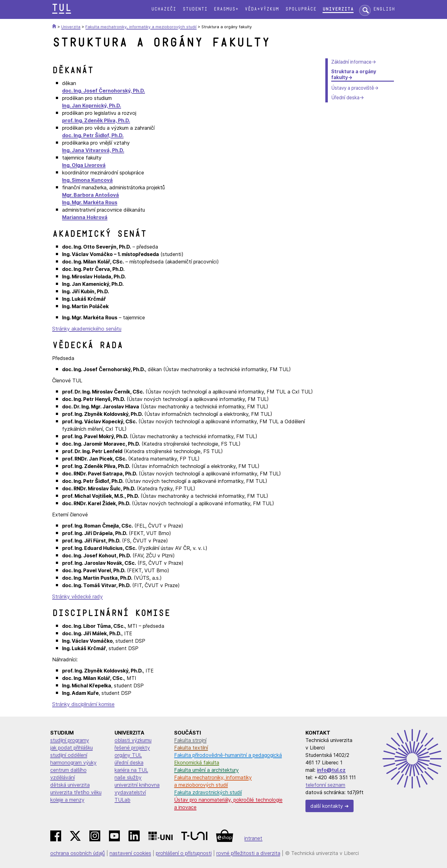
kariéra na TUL (131, 770)
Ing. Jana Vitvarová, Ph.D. (93, 150)
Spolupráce (301, 9)
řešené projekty (132, 748)
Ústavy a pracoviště (353, 88)
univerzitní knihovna (137, 785)
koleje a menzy (67, 800)
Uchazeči (164, 9)
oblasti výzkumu (133, 740)
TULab (122, 800)
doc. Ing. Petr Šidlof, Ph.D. (93, 135)
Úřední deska (345, 98)
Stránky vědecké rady (77, 596)
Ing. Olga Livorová (84, 165)
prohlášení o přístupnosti (184, 853)
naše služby (128, 777)
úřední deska (129, 762)
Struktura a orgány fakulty (354, 75)
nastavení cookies (130, 853)
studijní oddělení (69, 755)
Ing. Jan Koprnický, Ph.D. (92, 106)
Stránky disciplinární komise (83, 704)
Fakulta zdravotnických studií (208, 792)
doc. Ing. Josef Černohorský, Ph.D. (104, 91)
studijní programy (70, 740)
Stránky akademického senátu (87, 329)
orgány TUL (128, 755)
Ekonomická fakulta (197, 762)
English (384, 9)
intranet (253, 838)
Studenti (195, 9)
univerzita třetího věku (76, 792)
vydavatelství (130, 792)
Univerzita (338, 9)
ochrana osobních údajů (78, 853)
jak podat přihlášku (72, 748)
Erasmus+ (226, 9)
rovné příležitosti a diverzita (248, 853)
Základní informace (351, 62)
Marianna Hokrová (85, 217)
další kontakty (327, 806)
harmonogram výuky (73, 762)
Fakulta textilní (191, 748)
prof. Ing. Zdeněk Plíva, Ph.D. (96, 120)
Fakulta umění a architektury (206, 770)
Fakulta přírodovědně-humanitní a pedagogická (228, 755)
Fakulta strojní (190, 740)
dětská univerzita (70, 785)
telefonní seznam (325, 785)
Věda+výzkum (262, 9)
